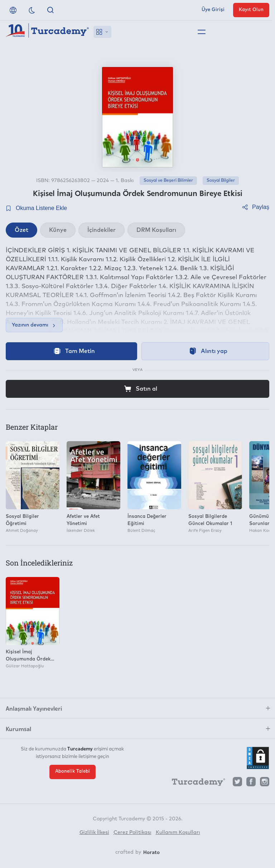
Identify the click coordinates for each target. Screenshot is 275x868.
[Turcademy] (195, 783)
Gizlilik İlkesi (94, 833)
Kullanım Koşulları (178, 833)
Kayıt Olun (251, 10)
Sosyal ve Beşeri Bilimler (168, 181)
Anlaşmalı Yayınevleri (34, 708)
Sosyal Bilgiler (221, 181)
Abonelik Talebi (73, 771)
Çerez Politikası (132, 833)
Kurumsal (18, 729)
